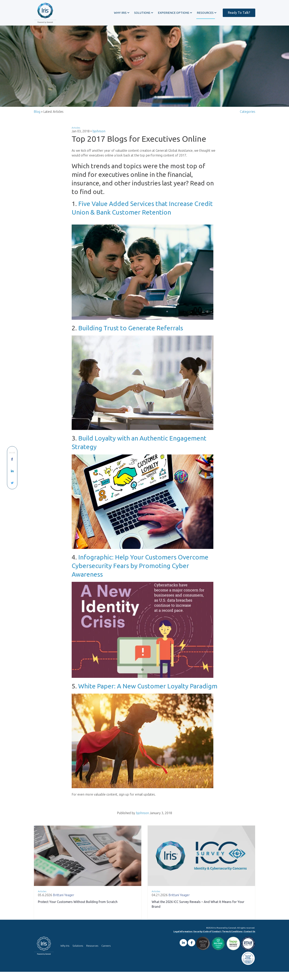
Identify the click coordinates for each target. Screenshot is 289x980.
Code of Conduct (212, 940)
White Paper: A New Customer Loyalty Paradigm (148, 694)
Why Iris (65, 954)
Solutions (78, 954)
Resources (92, 954)
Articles (76, 135)
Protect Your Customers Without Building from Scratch (78, 910)
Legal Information (183, 940)
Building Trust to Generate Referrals (131, 336)
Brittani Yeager (64, 903)
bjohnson (99, 139)
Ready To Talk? (239, 12)
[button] (122, 13)
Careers (106, 954)
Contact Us (250, 940)
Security (198, 940)
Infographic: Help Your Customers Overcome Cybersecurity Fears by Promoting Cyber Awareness (140, 574)
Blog (37, 119)
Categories (248, 119)
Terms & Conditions (232, 940)
